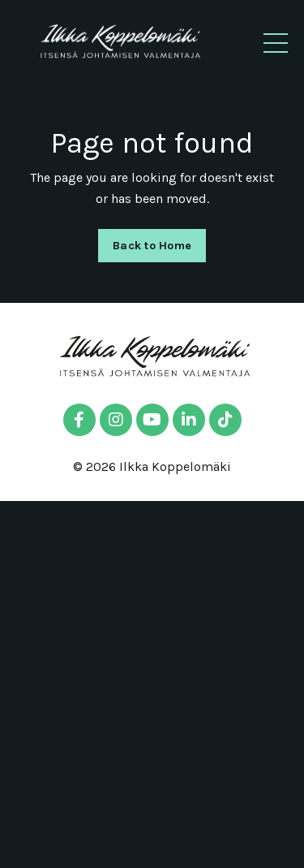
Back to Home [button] (152, 246)
